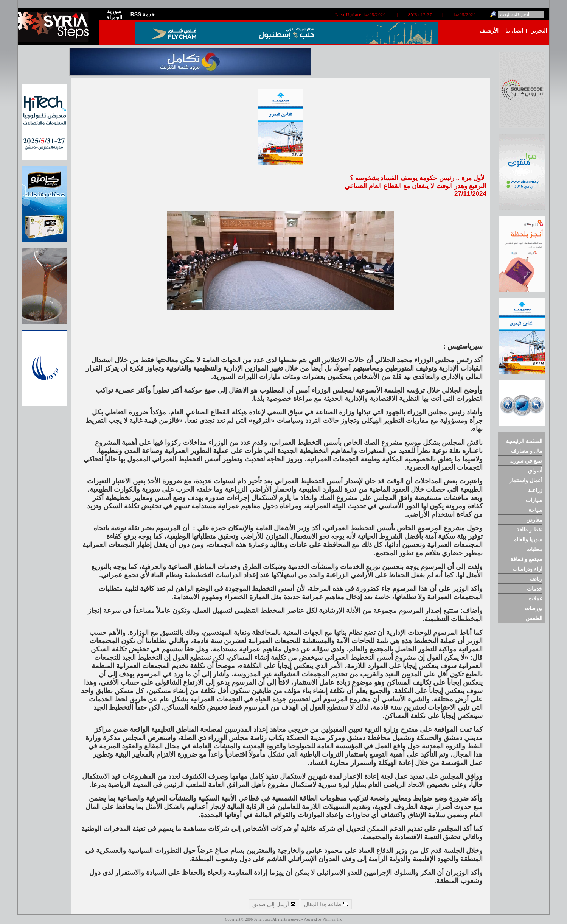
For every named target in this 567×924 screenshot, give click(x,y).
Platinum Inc (332, 919)
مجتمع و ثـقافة (526, 559)
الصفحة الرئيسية (524, 441)
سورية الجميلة (114, 14)
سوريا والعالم (528, 539)
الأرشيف (489, 31)
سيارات (534, 500)
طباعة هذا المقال (326, 904)
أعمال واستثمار (526, 480)
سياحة (535, 510)
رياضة (536, 579)
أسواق (535, 471)
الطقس (534, 618)
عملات (535, 598)
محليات (534, 549)
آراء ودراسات (527, 569)
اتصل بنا (514, 31)
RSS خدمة (143, 14)
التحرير (539, 31)
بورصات (534, 608)
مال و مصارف (527, 451)
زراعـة (535, 490)
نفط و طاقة (529, 530)
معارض (534, 520)
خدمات (535, 589)
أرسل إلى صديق (274, 904)
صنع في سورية (526, 461)
